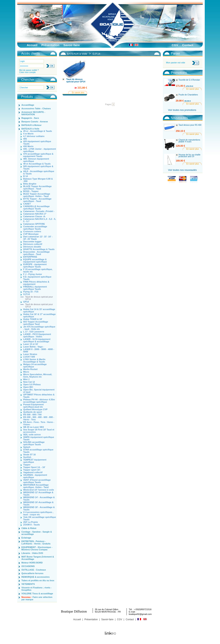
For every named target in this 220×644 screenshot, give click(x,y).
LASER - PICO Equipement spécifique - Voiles (37, 335)
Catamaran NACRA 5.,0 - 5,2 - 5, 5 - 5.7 (40, 220)
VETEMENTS (28, 584)
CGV (175, 45)
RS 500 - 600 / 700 (32, 415)
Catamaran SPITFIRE (34, 224)
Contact (188, 45)
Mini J (26, 379)
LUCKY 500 (29, 357)
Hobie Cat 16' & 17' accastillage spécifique (39, 315)
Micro (26, 372)
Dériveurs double (32, 247)
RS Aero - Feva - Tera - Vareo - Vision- (39, 423)
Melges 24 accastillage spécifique (35, 365)
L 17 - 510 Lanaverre (34, 332)
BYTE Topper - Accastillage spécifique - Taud (37, 200)
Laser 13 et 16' (31, 344)
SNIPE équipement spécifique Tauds (39, 438)
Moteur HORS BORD (32, 563)
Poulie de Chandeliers (188, 95)
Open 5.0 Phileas (32, 384)
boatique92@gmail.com (140, 614)
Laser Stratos (30, 354)
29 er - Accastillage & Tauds (38, 131)
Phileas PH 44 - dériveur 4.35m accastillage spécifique (39, 401)
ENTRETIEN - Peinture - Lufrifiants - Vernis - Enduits (36, 542)
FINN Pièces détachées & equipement (36, 283)
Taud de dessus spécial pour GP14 (39, 298)
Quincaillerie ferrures (32, 573)
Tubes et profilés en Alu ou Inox (38, 580)
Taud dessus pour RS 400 (190, 125)
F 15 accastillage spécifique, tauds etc (38, 270)
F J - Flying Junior (33, 274)
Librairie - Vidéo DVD (32, 553)
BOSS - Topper (31, 191)
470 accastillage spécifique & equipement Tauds (38, 155)
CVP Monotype (31, 234)
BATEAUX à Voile (30, 129)
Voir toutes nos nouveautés (182, 170)
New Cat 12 (29, 382)
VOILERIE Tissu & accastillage (37, 594)
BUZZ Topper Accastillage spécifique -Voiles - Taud (37, 195)
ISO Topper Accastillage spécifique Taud (36, 323)
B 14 (25, 176)
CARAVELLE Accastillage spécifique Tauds (36, 207)
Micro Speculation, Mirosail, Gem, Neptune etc (38, 376)
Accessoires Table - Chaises (36, 108)
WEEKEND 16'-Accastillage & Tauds (38, 503)
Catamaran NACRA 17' (35, 214)
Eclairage (26, 538)
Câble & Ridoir (29, 528)
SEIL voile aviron (32, 435)
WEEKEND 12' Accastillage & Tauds (38, 494)
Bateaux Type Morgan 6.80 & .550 (38, 180)
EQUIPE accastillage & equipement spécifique (35, 261)
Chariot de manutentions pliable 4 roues (189, 141)
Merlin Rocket (30, 369)
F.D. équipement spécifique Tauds (37, 278)
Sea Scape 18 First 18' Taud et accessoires (39, 431)
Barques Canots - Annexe (35, 122)
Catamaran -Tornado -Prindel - (39, 211)
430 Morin (28, 146)
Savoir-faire (72, 45)
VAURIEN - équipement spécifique (35, 476)
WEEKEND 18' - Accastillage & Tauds (39, 508)
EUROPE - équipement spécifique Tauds (35, 265)
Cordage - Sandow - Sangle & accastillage (37, 533)
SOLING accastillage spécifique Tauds (34, 443)
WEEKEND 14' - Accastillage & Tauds (39, 498)
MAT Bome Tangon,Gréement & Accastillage (38, 558)
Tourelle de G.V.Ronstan (189, 80)
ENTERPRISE (30, 257)
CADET (27, 204)
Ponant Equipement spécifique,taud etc (33, 406)
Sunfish (27, 457)
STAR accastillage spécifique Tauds (38, 451)
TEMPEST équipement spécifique (35, 461)
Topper (27, 465)
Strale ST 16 (29, 455)
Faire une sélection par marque (37, 598)
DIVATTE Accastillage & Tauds (39, 249)
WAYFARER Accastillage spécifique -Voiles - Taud (36, 486)
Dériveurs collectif (33, 244)
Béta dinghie (30, 184)
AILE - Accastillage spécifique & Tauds (39, 172)
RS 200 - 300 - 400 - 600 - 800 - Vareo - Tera (39, 418)
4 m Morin (28, 134)
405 (25, 139)
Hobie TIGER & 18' (33, 319)
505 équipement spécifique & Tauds (38, 167)
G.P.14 (26, 294)
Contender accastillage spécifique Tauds (35, 228)
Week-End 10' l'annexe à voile (39, 490)
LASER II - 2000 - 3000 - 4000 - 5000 (39, 350)
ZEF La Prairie (31, 522)
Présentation (50, 45)
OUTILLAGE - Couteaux (34, 570)
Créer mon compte (27, 72)
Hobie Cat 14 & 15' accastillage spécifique (39, 310)
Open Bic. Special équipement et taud (39, 391)
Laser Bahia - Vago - (34, 347)
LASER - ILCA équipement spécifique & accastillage (37, 340)
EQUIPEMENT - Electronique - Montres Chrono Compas (37, 548)
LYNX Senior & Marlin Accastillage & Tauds (34, 361)
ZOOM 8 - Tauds (32, 525)
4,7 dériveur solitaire (34, 136)
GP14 (26, 302)
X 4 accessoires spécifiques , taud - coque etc (38, 513)
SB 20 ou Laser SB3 (34, 427)
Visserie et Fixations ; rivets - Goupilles (37, 589)
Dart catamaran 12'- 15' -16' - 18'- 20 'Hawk (38, 238)
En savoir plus (78, 93)
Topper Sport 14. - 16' (34, 467)
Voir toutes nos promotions (182, 110)
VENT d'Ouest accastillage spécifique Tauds (37, 481)
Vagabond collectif (33, 472)
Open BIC (28, 387)
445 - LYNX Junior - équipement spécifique (40, 150)
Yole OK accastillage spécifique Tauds (40, 518)
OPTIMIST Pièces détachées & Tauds (39, 396)
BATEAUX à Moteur (31, 125)
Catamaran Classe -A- (35, 216)
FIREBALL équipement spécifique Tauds (35, 288)
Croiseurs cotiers (32, 231)
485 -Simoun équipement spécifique (36, 160)
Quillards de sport (33, 412)
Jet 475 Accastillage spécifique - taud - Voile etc (39, 328)
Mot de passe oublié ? (29, 70)
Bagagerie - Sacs (30, 118)
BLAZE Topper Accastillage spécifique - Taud (37, 187)
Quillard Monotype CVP (35, 409)
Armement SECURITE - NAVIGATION (33, 113)
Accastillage (28, 105)
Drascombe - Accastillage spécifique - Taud (36, 253)
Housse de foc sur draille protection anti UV (189, 156)
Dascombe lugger (32, 242)
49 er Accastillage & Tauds (37, 164)
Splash (27, 447)
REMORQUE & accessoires (36, 577)
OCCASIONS (28, 566)
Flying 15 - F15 (31, 292)
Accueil (32, 45)
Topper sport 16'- (32, 470)
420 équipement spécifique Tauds (37, 143)
